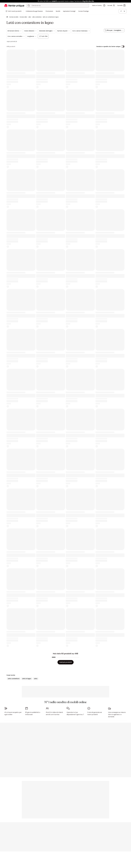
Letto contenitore (37, 17)
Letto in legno (27, 679)
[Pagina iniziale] (7, 17)
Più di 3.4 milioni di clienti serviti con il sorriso (54, 713)
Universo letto (23, 17)
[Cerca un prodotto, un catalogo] (29, 5)
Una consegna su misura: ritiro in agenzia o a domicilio (117, 715)
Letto (30, 17)
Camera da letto (14, 17)
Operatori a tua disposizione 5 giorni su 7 (75, 713)
